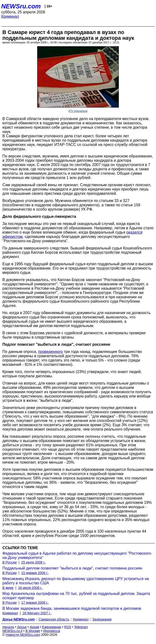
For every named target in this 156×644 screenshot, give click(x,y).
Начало (8, 627)
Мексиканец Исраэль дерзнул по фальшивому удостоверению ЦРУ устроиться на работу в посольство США (76, 581)
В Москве (33, 631)
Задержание (102, 619)
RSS (68, 627)
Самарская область (54, 619)
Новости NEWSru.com (23, 635)
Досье (22, 627)
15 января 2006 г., (35, 573)
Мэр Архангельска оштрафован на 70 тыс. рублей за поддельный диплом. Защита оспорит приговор (76, 596)
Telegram (81, 627)
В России (9, 562)
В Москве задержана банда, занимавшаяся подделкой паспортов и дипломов (72, 608)
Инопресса (52, 631)
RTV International (78, 111)
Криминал (10, 16)
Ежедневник (52, 627)
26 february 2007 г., (37, 613)
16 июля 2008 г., (30, 588)
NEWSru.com (21, 6)
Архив (34, 627)
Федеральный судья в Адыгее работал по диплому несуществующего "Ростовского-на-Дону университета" (77, 555)
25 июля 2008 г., (34, 562)
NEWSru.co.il (12, 631)
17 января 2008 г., (35, 603)
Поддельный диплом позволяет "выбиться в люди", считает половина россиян (72, 568)
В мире (8, 588)
